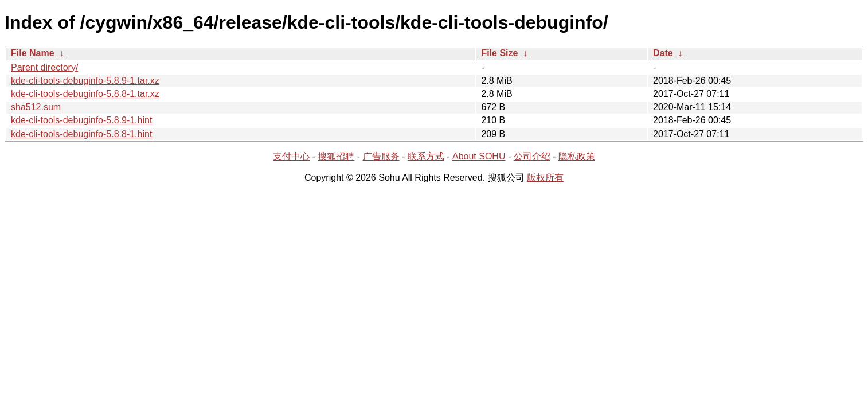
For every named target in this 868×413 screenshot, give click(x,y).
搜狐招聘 (336, 156)
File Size (499, 53)
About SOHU (479, 156)
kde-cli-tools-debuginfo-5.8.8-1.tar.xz (85, 94)
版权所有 (545, 178)
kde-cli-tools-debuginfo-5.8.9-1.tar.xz (85, 81)
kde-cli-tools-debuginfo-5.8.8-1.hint (81, 134)
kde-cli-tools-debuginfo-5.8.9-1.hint (81, 120)
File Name (33, 53)
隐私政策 (577, 156)
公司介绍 (532, 156)
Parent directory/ (44, 67)
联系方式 (426, 156)
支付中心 (291, 156)
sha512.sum (36, 107)
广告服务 (381, 156)
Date (663, 53)
